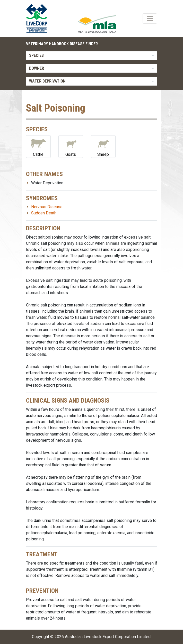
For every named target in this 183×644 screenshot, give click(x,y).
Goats (71, 146)
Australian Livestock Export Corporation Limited (108, 637)
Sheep (103, 146)
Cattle (38, 146)
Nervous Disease (47, 207)
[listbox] (92, 56)
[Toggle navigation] (150, 19)
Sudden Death (44, 213)
